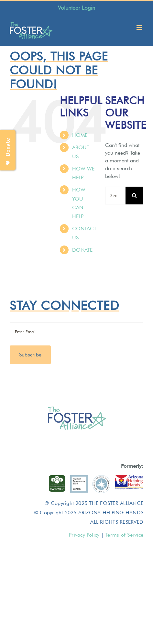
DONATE (82, 250)
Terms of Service (124, 535)
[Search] (134, 196)
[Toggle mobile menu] (140, 28)
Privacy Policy (84, 535)
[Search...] (115, 196)
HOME (80, 135)
